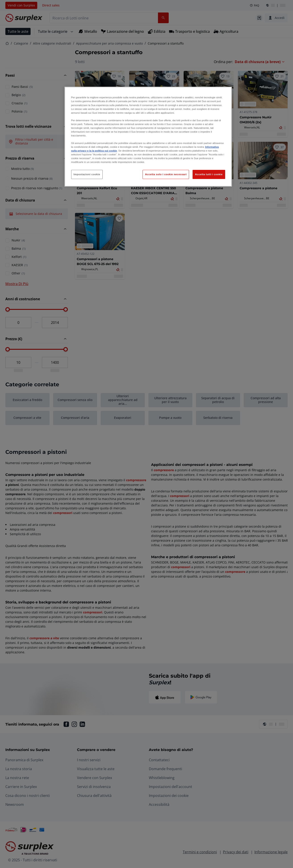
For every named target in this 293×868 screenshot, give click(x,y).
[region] (148, 137)
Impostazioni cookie (87, 174)
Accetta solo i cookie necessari (166, 174)
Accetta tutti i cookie (209, 174)
